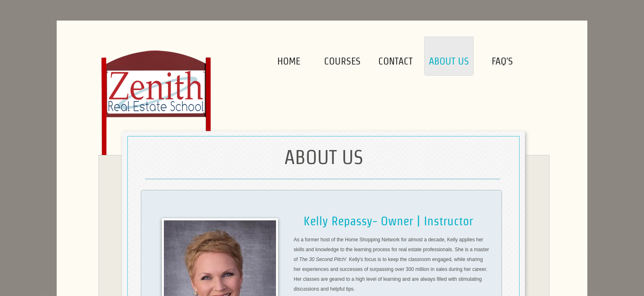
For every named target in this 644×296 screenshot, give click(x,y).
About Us (449, 61)
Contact (396, 61)
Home (289, 61)
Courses (342, 61)
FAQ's (502, 61)
